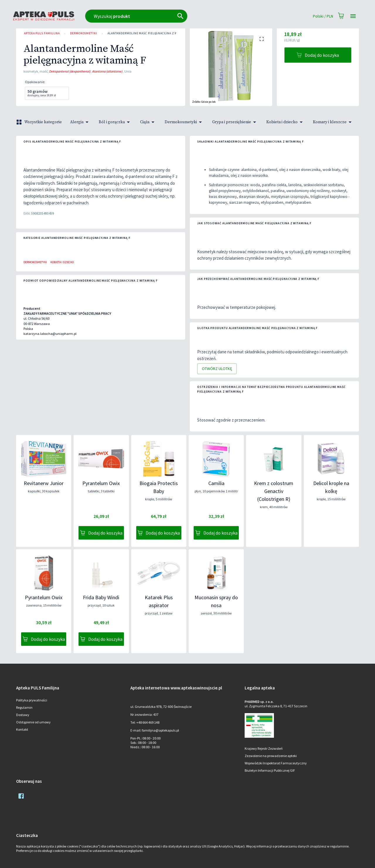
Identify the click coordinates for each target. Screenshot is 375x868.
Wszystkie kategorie (40, 122)
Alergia (80, 122)
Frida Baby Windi (101, 597)
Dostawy (23, 715)
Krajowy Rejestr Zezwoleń (264, 748)
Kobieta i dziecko (285, 122)
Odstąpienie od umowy (33, 722)
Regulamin (24, 707)
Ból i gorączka (115, 122)
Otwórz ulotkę (217, 369)
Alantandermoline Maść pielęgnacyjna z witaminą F (150, 33)
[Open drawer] (353, 16)
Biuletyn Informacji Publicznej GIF (270, 770)
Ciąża (148, 122)
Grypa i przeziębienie (235, 122)
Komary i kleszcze (333, 122)
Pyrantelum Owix (101, 483)
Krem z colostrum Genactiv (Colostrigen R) (274, 491)
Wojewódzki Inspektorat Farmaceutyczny (276, 763)
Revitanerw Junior (44, 483)
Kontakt (22, 729)
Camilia (216, 483)
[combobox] (162, 16)
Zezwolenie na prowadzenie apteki (271, 756)
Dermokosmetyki (84, 33)
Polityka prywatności (32, 700)
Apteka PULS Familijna (42, 33)
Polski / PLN (323, 16)
